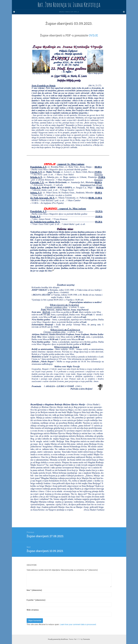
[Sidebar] (14, 12)
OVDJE (93, 35)
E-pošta (36, 600)
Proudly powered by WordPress (58, 639)
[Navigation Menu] (124, 12)
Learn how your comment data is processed (78, 624)
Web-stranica (33, 610)
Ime (34, 590)
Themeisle (86, 639)
